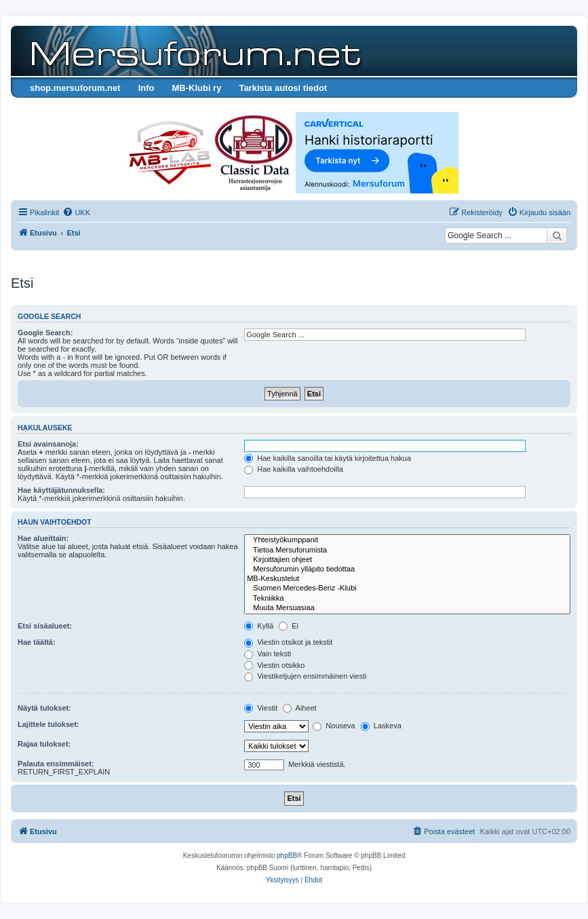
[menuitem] (76, 212)
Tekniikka (407, 599)
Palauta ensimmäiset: (56, 764)
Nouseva (334, 726)
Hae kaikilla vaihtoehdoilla (294, 469)
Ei (289, 626)
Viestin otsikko (274, 665)
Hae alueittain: (43, 538)
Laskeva (381, 726)
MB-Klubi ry (196, 88)
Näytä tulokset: (44, 708)
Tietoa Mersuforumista (407, 550)
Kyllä (259, 626)
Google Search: (45, 333)
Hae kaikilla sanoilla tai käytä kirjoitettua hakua (328, 458)
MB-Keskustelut (407, 579)
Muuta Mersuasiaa (407, 608)
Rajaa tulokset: (44, 744)
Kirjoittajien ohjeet (407, 560)
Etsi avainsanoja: (48, 444)
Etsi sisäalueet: (45, 626)
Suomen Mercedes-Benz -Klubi (407, 588)
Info (146, 88)
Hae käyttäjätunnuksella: (61, 490)
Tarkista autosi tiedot (283, 88)
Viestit (261, 708)
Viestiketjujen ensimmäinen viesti (305, 676)
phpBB (287, 856)
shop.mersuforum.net (75, 88)
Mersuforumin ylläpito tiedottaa (407, 569)
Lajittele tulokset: (48, 724)
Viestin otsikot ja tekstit (288, 642)
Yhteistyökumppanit (407, 540)
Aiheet (300, 708)
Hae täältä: (37, 642)
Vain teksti (268, 654)
